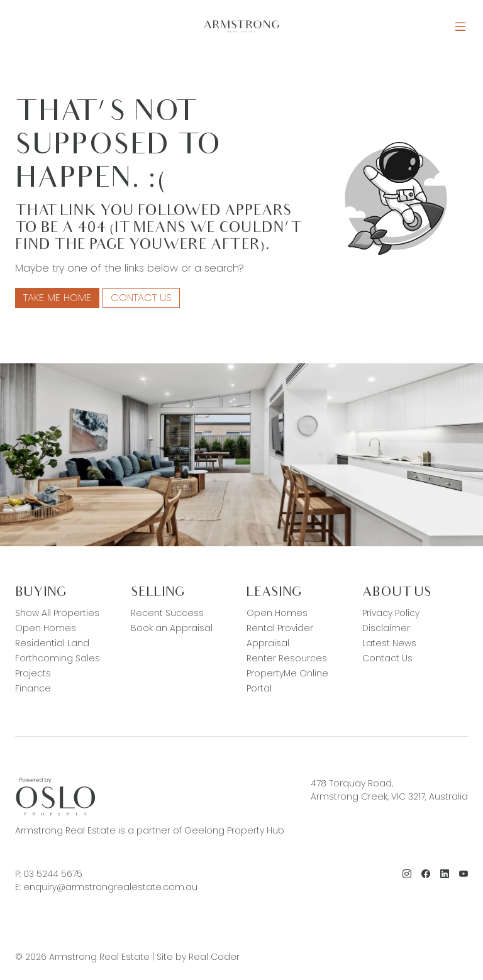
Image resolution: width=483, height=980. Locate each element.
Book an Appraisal (172, 628)
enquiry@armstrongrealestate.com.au (110, 887)
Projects (33, 673)
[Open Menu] (460, 27)
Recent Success (167, 613)
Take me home (57, 298)
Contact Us (141, 298)
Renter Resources (287, 658)
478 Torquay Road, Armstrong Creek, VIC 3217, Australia (389, 790)
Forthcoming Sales (58, 658)
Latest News (389, 643)
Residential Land (52, 643)
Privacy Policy (391, 613)
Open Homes (46, 628)
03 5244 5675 (53, 874)
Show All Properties (57, 613)
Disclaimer (386, 628)
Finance (33, 688)
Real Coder (214, 957)
